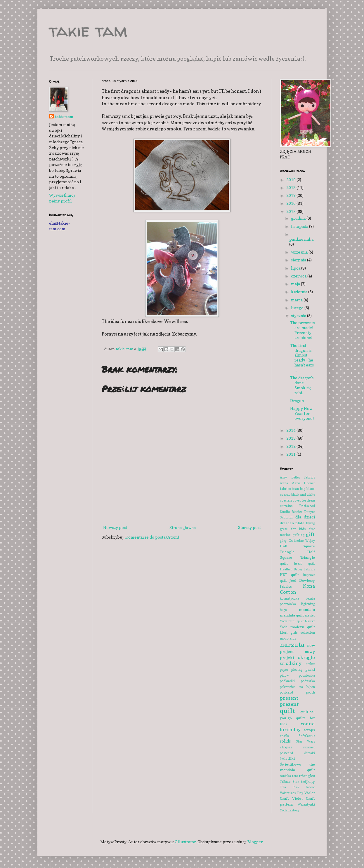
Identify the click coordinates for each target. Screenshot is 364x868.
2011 (291, 454)
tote (295, 776)
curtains (286, 506)
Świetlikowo (291, 764)
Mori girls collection (297, 633)
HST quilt (289, 575)
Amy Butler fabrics (297, 477)
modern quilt (303, 627)
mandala (307, 609)
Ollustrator (185, 842)
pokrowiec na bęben (297, 687)
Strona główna (183, 527)
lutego (298, 308)
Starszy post (249, 527)
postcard (286, 692)
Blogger (255, 842)
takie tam (88, 30)
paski (310, 669)
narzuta (292, 644)
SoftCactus (307, 736)
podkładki (287, 681)
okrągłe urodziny (297, 660)
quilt (287, 711)
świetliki (287, 758)
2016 (291, 203)
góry (283, 541)
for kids (298, 529)
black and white (303, 495)
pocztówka (307, 675)
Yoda (284, 810)
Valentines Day (292, 793)
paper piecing (291, 670)
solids (285, 741)
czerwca (299, 276)
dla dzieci (305, 517)
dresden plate (292, 523)
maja (296, 284)
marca (297, 300)
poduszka (308, 681)
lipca (296, 268)
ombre (310, 664)
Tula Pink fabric (297, 787)
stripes (286, 747)
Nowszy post (115, 527)
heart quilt (305, 563)
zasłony (294, 810)
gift (310, 534)
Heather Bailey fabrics (297, 569)
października (301, 239)
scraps (309, 730)
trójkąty (308, 781)
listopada (300, 226)
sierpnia (299, 260)
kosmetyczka (290, 598)
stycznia (299, 316)
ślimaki (310, 753)
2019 (291, 180)
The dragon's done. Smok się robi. (302, 385)
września (300, 252)
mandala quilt (292, 615)
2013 (291, 438)
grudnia (299, 218)
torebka (285, 776)
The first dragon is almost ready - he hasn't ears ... (302, 358)
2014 (291, 430)
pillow (284, 675)
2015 (291, 211)
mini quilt (296, 621)
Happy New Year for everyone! (302, 413)
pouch (311, 692)
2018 (291, 187)
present (289, 698)
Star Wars (306, 741)
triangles (307, 776)
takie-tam (64, 117)
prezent (289, 704)
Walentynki (306, 804)
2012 (291, 446)
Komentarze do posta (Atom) (152, 537)
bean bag (299, 489)
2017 (291, 195)
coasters (286, 500)
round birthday (297, 727)
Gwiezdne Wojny (302, 541)
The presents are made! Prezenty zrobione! (302, 330)
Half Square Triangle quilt (297, 558)
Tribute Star (289, 782)
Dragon (297, 400)
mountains (288, 638)
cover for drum (304, 500)
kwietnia (300, 292)
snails (284, 736)
